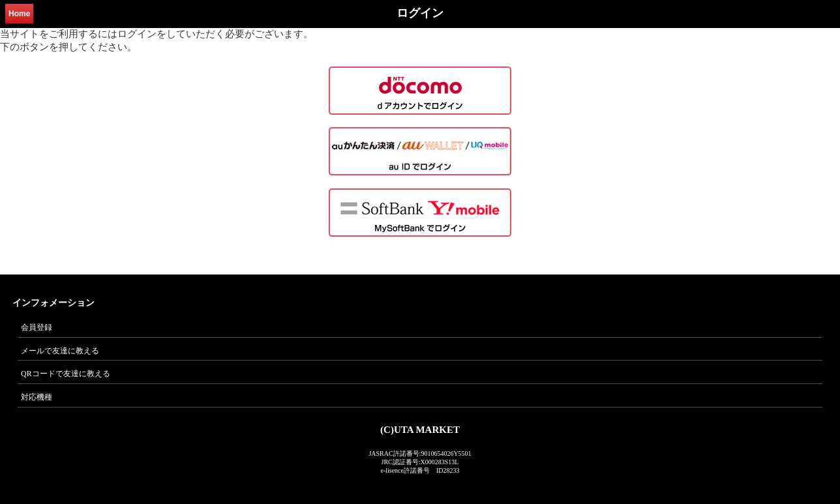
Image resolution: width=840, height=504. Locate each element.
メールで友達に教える (60, 351)
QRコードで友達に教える (66, 374)
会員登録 (37, 327)
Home (19, 14)
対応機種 (37, 397)
